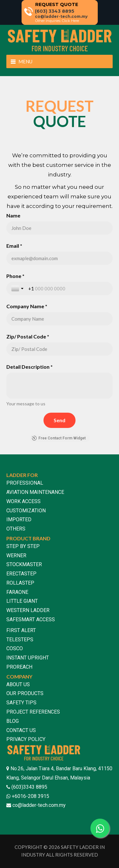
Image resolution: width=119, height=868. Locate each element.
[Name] (60, 228)
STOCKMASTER (24, 564)
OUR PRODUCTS (25, 693)
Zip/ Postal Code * (28, 336)
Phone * (15, 276)
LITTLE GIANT (22, 601)
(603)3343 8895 (29, 787)
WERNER (16, 555)
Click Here (70, 21)
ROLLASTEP (20, 583)
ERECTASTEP (21, 574)
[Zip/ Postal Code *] (60, 349)
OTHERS (16, 529)
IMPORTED (19, 519)
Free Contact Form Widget (59, 438)
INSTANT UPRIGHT (28, 658)
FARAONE (17, 592)
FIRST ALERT (21, 630)
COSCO (15, 648)
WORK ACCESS (23, 501)
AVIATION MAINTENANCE (35, 492)
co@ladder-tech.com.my (39, 805)
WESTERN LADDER (28, 610)
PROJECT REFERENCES (33, 712)
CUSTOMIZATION (26, 511)
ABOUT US (18, 684)
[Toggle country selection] (18, 288)
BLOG (13, 721)
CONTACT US (21, 730)
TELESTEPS (20, 640)
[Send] (60, 420)
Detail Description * (30, 367)
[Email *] (60, 258)
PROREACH (19, 667)
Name (13, 215)
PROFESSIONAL (25, 483)
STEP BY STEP (23, 546)
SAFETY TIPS (21, 703)
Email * (14, 246)
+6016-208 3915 (30, 796)
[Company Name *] (60, 319)
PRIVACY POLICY (26, 739)
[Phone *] (68, 288)
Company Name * (27, 306)
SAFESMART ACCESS (31, 619)
